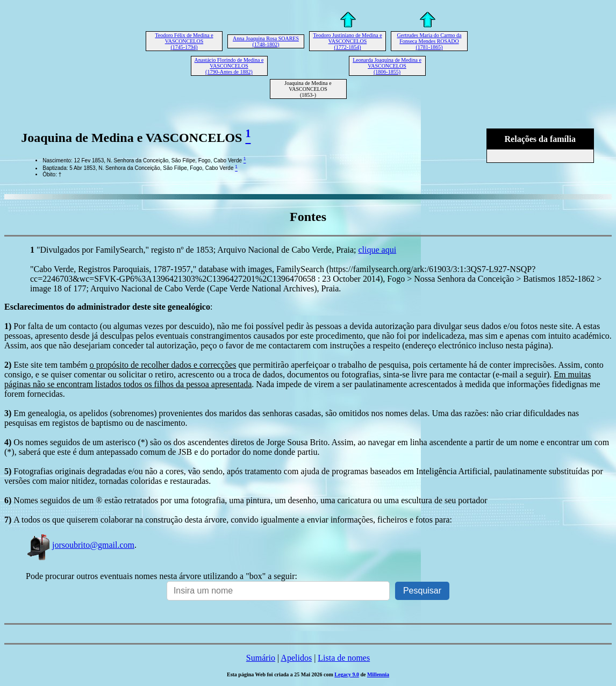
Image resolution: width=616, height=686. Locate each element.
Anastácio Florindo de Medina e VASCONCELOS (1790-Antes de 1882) (229, 66)
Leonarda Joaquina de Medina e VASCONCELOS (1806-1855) (387, 66)
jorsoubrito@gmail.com (80, 545)
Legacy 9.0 (347, 674)
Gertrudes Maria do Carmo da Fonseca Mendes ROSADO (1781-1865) (429, 41)
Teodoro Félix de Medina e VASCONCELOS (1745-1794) (184, 41)
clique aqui (378, 250)
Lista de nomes (344, 658)
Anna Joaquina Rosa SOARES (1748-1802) (266, 41)
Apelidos (296, 658)
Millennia (378, 674)
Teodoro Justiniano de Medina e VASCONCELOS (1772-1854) (347, 41)
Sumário (261, 658)
